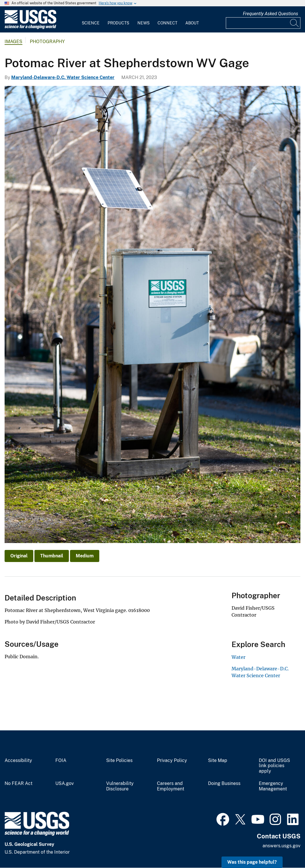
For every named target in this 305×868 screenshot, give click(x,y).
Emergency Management (273, 786)
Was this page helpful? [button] (252, 862)
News (143, 23)
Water (238, 657)
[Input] (263, 23)
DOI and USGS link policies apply (274, 766)
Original (19, 556)
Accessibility (18, 761)
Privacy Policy (172, 761)
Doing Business (224, 784)
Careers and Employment (171, 786)
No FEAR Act (19, 784)
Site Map (218, 761)
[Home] (30, 28)
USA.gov (65, 784)
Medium (85, 556)
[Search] (295, 23)
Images (13, 42)
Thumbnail (52, 556)
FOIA (61, 761)
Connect (167, 23)
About (192, 23)
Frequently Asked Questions (270, 14)
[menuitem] (91, 20)
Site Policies (119, 761)
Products (118, 23)
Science (91, 23)
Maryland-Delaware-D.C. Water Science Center (63, 77)
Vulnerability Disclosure (120, 786)
